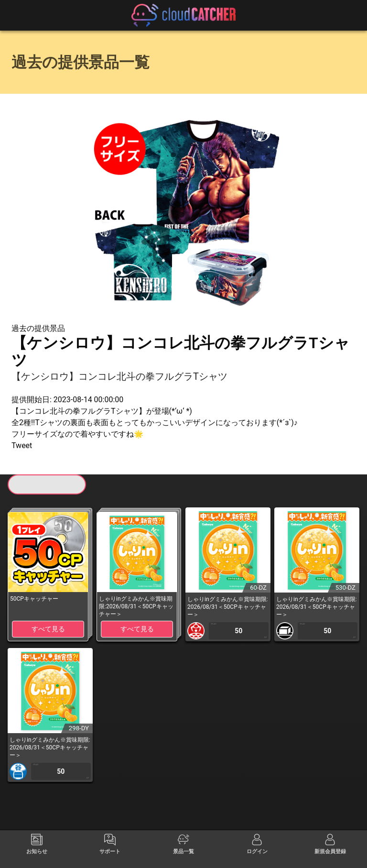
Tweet (22, 445)
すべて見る (48, 629)
